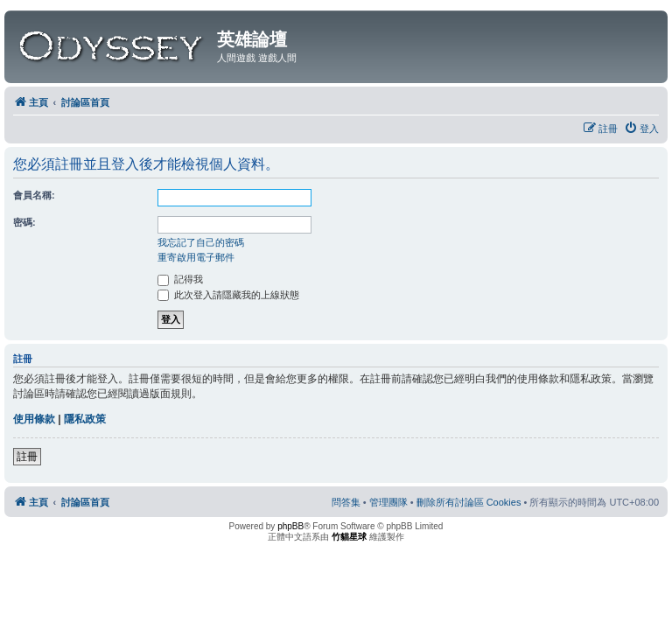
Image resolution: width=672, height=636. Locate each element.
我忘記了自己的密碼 (201, 242)
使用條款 (34, 419)
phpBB (290, 526)
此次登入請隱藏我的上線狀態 (228, 295)
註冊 (27, 457)
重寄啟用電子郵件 (196, 257)
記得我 (180, 279)
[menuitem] (641, 129)
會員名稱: (34, 195)
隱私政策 (85, 419)
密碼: (24, 222)
